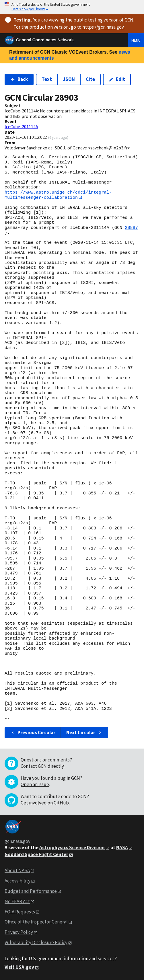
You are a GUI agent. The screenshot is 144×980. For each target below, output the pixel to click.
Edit (117, 79)
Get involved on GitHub (45, 803)
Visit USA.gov (19, 967)
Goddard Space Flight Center (36, 855)
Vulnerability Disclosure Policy (36, 943)
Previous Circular (33, 733)
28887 (131, 228)
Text (47, 79)
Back (19, 79)
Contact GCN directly (42, 766)
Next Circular (84, 733)
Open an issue (35, 785)
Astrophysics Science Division (72, 848)
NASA (122, 848)
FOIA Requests (20, 912)
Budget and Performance (31, 891)
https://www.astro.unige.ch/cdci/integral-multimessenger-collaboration (58, 195)
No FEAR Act (17, 901)
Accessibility (17, 881)
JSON (69, 79)
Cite (90, 79)
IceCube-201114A (21, 126)
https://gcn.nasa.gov (103, 27)
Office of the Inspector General (36, 922)
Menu (136, 40)
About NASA (17, 870)
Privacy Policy (19, 932)
